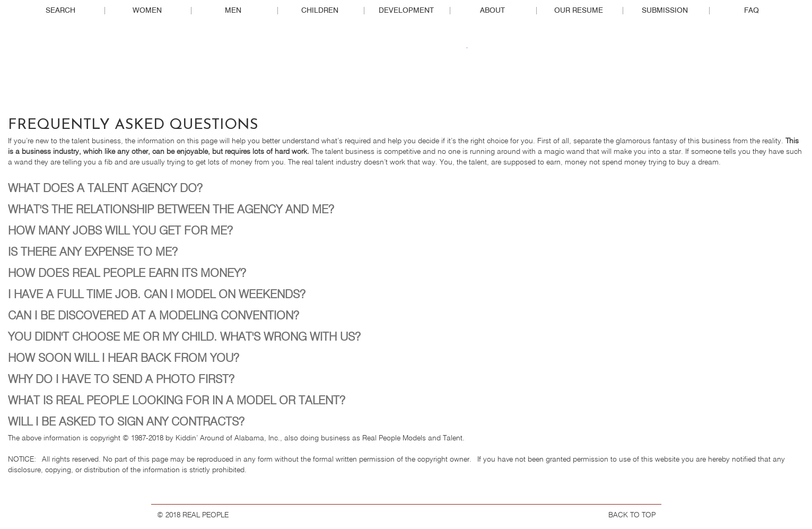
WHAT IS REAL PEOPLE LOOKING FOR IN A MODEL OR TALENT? (177, 401)
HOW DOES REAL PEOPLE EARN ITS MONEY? (127, 274)
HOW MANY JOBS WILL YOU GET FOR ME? (120, 231)
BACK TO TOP (632, 515)
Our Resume (579, 11)
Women (147, 11)
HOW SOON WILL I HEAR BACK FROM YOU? (124, 359)
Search (60, 11)
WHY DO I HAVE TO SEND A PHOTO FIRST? (121, 380)
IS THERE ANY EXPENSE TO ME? (93, 253)
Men (233, 11)
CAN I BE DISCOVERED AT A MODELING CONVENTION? (154, 316)
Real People (406, 70)
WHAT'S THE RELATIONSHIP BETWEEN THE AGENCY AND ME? (171, 210)
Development (406, 11)
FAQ (752, 11)
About (492, 11)
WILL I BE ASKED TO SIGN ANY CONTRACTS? (126, 422)
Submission (665, 11)
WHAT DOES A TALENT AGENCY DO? (105, 189)
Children (320, 11)
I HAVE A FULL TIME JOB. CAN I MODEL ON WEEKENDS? (157, 295)
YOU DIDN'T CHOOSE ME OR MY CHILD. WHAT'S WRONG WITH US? (184, 337)
